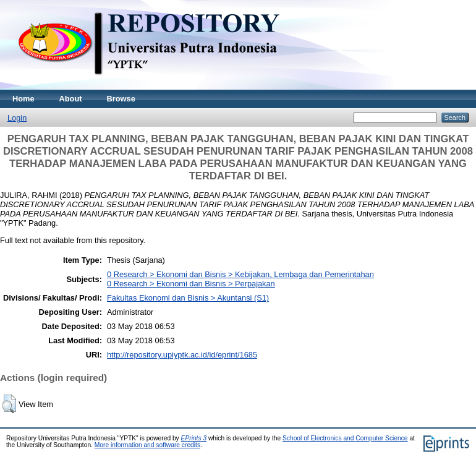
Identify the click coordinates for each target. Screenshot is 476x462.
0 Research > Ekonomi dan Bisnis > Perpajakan (191, 284)
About (71, 99)
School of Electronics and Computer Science (345, 438)
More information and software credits (147, 445)
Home (23, 99)
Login (17, 118)
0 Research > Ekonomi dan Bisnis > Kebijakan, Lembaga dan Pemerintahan (240, 274)
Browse (121, 99)
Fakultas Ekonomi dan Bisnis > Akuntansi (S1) (188, 298)
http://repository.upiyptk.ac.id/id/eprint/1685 (182, 355)
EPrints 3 (194, 438)
